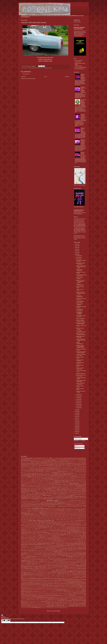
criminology (29, 484)
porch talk (29, 546)
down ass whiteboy (47, 488)
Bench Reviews (55, 470)
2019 (76, 410)
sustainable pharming (48, 575)
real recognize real (25, 552)
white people (43, 602)
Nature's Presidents (78, 535)
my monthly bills (49, 534)
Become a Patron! (77, 22)
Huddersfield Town (24, 510)
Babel (30, 468)
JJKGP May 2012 (32, 518)
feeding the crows (66, 494)
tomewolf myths (41, 592)
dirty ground (66, 487)
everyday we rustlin (67, 492)
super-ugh (68, 574)
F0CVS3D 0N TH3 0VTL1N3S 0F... (80, 310)
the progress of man (64, 586)
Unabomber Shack (72, 594)
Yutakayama (61, 608)
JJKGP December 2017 (37, 516)
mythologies (40, 535)
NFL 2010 (23, 537)
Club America (28, 481)
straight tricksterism (41, 571)
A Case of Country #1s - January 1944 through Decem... (81, 340)
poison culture (59, 545)
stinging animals (25, 571)
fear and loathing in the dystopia (56, 494)
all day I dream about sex (55, 463)
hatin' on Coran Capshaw (58, 506)
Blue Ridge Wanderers (28, 473)
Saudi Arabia (33, 559)
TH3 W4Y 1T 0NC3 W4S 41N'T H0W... (81, 355)
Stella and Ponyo (83, 570)
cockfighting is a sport (35, 481)
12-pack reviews (80, 458)
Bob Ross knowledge (43, 473)
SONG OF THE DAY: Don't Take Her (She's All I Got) (81, 293)
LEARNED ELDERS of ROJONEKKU (57, 522)
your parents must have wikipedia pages (47, 608)
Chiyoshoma (23, 480)
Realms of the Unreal (47, 552)
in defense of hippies (73, 512)
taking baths (68, 576)
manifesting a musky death (81, 527)
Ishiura (82, 513)
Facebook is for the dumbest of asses (72, 493)
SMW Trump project (29, 568)
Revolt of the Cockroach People (44, 554)
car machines (30, 68)
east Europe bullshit (72, 490)
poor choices (23, 546)
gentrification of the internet (75, 501)
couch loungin (48, 482)
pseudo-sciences (65, 547)
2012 (76, 422)
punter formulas (23, 548)
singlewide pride (33, 565)
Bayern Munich (23, 469)
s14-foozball (32, 558)
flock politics (23, 497)
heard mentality (31, 507)
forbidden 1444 (68, 498)
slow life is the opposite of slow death (36, 566)
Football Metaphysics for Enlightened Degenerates (74, 497)
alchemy (43, 463)
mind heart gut (52, 530)
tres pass (25, 594)
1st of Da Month (44, 459)
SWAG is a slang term (56, 575)
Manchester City (64, 527)
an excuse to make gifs (48, 464)
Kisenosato (58, 519)
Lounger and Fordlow (55, 525)
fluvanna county (35, 497)
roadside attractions (82, 554)
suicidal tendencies (80, 573)
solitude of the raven (69, 568)
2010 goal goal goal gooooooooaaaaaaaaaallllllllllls (76, 459)
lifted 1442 (51, 523)
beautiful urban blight (81, 469)
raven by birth (68, 550)
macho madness (33, 527)
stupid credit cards (34, 573)
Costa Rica (43, 482)
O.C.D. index (38, 539)
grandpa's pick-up (75, 503)
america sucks (35, 464)
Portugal (48, 546)
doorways (40, 488)
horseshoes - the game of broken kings (63, 508)
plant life (68, 543)
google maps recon (31, 503)
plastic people (38, 545)
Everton (61, 492)
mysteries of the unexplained (81, 534)
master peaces (50, 528)
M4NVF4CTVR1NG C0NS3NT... (80, 360)
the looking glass (60, 585)
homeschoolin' (46, 508)
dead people (53, 485)
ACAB (71, 462)
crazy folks (83, 482)
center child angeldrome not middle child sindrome (54, 477)
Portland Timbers (43, 546)
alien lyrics (48, 463)
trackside (40, 593)
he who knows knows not (68, 506)
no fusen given (49, 537)
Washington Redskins (31, 599)
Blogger (59, 611)
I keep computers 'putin (48, 511)
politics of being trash (71, 545)
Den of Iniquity (58, 486)
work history (76, 604)
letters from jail (31, 523)
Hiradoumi (81, 507)
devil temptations (79, 486)
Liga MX (62, 523)
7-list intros (80, 461)
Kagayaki (39, 519)
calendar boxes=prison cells (57, 476)
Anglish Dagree (34, 465)
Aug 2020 (78, 396)
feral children (30, 496)
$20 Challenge (60, 458)
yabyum (44, 606)
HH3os (60, 507)
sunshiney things (61, 574)
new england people (41, 536)
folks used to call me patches (45, 497)
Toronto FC (61, 592)
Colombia (47, 481)
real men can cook (83, 551)
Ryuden (49, 557)
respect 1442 (68, 553)
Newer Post (24, 77)
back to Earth (44, 468)
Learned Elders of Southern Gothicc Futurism (73, 522)
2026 (76, 244)
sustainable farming (39, 575)
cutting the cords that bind (63, 484)
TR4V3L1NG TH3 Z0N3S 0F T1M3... (81, 261)
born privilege (62, 473)
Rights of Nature (62, 554)
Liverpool (47, 524)
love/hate (61, 525)
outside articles (28, 541)
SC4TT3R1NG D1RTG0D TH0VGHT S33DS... (81, 352)
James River (43, 515)
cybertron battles (73, 483)
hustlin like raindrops (44, 510)
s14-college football (25, 558)
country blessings (55, 482)
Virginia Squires (33, 598)
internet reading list (50, 513)
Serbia (68, 562)
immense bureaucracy (51, 512)
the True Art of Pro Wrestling (68, 587)
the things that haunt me (57, 587)
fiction (40, 496)
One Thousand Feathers (43, 540)
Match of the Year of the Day (60, 528)
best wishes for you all (67, 470)
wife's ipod (80, 602)
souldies (63, 569)
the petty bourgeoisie (37, 586)
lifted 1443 (57, 523)
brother (51, 474)
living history (68, 524)
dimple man (34, 487)
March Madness (43, 528)
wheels (59, 600)
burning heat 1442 (44, 475)
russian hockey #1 (43, 557)
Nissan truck (42, 537)
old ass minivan (81, 539)
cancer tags (67, 476)
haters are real (51, 506)
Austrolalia (83, 467)
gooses (38, 503)
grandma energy (68, 503)
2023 (76, 249)
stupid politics (64, 573)
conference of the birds (78, 481)
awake (22, 468)
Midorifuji (34, 530)
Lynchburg (72, 525)
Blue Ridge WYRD (35, 473)
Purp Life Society (30, 548)
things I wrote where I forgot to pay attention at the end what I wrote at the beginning (40, 590)
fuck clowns (74, 499)
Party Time (50, 541)
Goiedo (79, 502)
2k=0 (35, 461)
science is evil (30, 560)
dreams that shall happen (32, 490)
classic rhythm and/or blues (65, 480)
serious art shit (73, 562)
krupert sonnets (24, 521)
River (75, 554)
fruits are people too (61, 499)
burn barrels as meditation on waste (79, 474)
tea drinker (31, 577)
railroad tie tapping (82, 548)
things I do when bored (65, 588)
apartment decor (69, 465)
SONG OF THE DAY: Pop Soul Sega (81, 299)
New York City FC (61, 536)
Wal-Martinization (81, 598)
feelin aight (72, 494)
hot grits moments (78, 508)
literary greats (31, 524)
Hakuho (78, 504)
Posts (76, 446)
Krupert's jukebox (32, 521)
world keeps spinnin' (43, 605)
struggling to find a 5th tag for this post (77, 571)
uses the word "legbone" (79, 596)
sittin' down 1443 (68, 565)
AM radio (83, 463)
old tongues (26, 540)
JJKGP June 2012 (57, 517)
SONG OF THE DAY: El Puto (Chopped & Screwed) (80, 281)
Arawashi (83, 465)
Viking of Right (78, 597)
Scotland (36, 560)
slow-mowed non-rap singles (51, 566)
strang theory (48, 571)
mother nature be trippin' (73, 531)
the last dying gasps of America (73, 582)
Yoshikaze (63, 606)
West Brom (34, 600)
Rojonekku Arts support (47, 556)
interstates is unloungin (66, 513)
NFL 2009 (82, 536)
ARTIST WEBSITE (25, 17)
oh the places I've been (52, 539)
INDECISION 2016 (81, 512)
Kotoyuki (84, 519)
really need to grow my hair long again (35, 552)
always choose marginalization (67, 463)
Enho (40, 492)
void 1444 (51, 598)
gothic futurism (44, 503)
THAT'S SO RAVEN (31, 579)
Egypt (47, 491)
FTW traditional (68, 499)
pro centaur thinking (31, 547)
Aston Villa (74, 467)
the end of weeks (45, 580)
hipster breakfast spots (74, 507)
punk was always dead (81, 547)
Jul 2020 (78, 398)
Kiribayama (53, 519)
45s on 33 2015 (58, 461)
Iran (79, 513)
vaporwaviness (57, 597)
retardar (35, 554)
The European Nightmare (57, 580)
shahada (68, 563)
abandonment (62, 462)
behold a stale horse (36, 470)
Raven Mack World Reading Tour (79, 550)
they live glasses (47, 588)
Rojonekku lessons (56, 556)
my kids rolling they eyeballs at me (32, 534)
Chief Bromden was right (47, 479)
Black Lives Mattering (46, 471)
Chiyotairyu (28, 480)
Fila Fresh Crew (54, 496)
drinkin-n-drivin (41, 490)
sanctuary (81, 558)
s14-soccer (60, 558)
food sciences (60, 497)
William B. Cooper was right (52, 603)
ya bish (40, 606)
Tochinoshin (78, 591)
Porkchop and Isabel (35, 546)
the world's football (78, 587)
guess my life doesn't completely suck (50, 504)
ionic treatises (74, 513)
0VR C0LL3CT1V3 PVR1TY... (79, 278)
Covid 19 (70, 482)
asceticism (69, 467)
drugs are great (48, 490)
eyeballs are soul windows (58, 493)
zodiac (65, 608)
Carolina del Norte (24, 477)
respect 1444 (82, 553)
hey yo (56, 507)
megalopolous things (30, 529)
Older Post (67, 77)
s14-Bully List (82, 557)
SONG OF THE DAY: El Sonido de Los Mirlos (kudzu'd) (83, 142)
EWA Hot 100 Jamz (40, 493)
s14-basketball (69, 557)
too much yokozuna (48, 592)
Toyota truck (84, 592)
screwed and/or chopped (58, 560)
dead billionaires (47, 485)
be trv (28, 469)
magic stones (40, 527)
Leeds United (84, 522)
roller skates (78, 556)
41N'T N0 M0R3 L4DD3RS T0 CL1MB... (81, 331)
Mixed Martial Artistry (74, 530)
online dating (63, 540)
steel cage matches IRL (75, 570)
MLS (81, 530)
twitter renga (54, 594)
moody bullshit (43, 531)
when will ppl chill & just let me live (29, 602)
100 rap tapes (66, 458)
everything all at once (76, 492)
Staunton (68, 570)
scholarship (23, 560)
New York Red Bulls (69, 536)
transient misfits (53, 593)
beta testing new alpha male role (77, 470)
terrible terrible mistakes (58, 577)
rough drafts (23, 557)
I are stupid (51, 510)
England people (35, 492)
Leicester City (24, 523)
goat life (56, 502)
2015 (76, 417)
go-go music (51, 502)
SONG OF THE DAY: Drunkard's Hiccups (80, 321)
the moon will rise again (76, 585)
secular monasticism (80, 560)
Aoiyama (63, 465)
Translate (82, 441)
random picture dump (40, 550)
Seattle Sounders (72, 560)
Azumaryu (26, 468)
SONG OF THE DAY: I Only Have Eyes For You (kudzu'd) (83, 117)
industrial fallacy (24, 513)
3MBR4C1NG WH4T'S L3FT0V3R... (80, 337)
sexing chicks (62, 563)
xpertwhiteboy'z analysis (74, 605)
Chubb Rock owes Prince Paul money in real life (39, 480)
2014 (76, 418)
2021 (76, 253)
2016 (76, 415)
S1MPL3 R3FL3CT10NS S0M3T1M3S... (81, 381)
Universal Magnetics (56, 596)
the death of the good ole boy (69, 579)
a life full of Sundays (35, 462)
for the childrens (44, 498)
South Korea (68, 569)
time (54, 591)
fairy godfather (23, 494)
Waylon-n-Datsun (43, 599)
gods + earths (70, 502)
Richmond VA (55, 554)
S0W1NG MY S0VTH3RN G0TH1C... (81, 307)
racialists (64, 548)
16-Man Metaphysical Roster (36, 459)
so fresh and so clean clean (39, 568)
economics (84, 490)
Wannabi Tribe (23, 599)
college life (41, 481)
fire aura (67, 496)
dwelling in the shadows (61, 490)
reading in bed (58, 551)
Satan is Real (27, 559)
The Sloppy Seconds (32, 587)
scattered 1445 (82, 559)
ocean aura (44, 539)
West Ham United (48, 600)
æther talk (81, 462)
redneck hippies (78, 552)
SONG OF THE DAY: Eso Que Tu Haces (81, 376)
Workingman (84, 604)
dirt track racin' (39, 487)
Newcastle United (76, 536)
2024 (76, 248)
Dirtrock (61, 487)
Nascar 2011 (47, 535)
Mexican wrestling (81, 529)
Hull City (29, 510)
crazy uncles (23, 484)
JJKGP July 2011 (26, 517)
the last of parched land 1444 (64, 584)
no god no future (56, 537)
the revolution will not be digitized (76, 586)
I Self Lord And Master (58, 511)
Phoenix (80, 542)
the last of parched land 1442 (37, 584)
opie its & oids (73, 540)
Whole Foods (50, 602)
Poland (65, 545)
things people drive (60, 590)
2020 (76, 254)
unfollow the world (79, 594)
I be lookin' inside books (78, 510)
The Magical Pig (67, 585)
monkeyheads (36, 531)
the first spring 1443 (65, 581)
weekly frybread (79, 599)
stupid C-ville (26, 573)
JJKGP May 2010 (81, 517)
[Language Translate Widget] (81, 439)
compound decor (58, 481)
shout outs (77, 564)
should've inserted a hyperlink (69, 564)
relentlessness (30, 553)
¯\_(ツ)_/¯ (47, 458)
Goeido (76, 502)
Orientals (79, 540)
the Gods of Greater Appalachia (28, 582)
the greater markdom (38, 582)
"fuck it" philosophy (25, 458)
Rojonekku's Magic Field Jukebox (67, 556)
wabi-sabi (56, 598)
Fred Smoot (29, 499)
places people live (47, 543)
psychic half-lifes (73, 547)
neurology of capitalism (32, 536)
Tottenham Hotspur (67, 592)
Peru (66, 542)
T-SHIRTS (40, 576)
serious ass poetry (81, 562)
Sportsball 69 (40, 570)
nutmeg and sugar (31, 539)
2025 (76, 246)
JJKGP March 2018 (74, 517)
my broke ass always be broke (73, 533)
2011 (76, 423)
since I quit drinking (26, 565)
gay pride (60, 501)
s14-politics (48, 558)
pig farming (39, 543)
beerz (28, 470)
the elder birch (39, 580)
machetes (26, 527)
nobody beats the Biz (64, 537)
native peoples (61, 535)
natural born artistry (69, 535)
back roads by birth (36, 468)
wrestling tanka (59, 605)
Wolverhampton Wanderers (40, 604)
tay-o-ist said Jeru (26, 577)
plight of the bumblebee (47, 545)
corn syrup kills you (26, 482)
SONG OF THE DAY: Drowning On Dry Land (81, 334)
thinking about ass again (70, 590)
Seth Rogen (23, 563)
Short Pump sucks (59, 564)
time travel (58, 591)
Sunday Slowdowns (47, 574)
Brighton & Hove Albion (44, 474)
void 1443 (45, 598)
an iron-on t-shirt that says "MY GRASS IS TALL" (64, 464)
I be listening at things (68, 510)
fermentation (36, 496)
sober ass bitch (56, 568)
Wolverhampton (32, 604)
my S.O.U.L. (73, 534)
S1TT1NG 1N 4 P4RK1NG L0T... (80, 296)
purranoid (43, 548)
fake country (29, 494)
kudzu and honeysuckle (46, 521)
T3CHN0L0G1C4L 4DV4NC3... (79, 304)
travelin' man (76, 593)
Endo (30, 492)
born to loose (68, 473)
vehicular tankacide (63, 597)
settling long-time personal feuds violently (33, 563)
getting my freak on (29, 502)
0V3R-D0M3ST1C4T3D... (81, 373)
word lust (71, 604)
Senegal (47, 562)
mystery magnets (26, 535)
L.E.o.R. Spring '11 (71, 521)
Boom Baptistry (55, 473)
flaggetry (72, 496)
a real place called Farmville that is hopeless (49, 462)
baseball (71, 468)
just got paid (29, 519)
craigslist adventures (76, 482)
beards (44, 469)
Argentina (23, 467)
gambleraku (34, 68)
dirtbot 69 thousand (47, 487)
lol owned (27, 525)
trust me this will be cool (32, 594)
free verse (40, 499)
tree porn (84, 593)
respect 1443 (75, 553)
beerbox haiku (23, 470)
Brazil (38, 474)
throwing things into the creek (37, 591)
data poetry (41, 485)
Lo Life (82, 524)
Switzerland (23, 576)
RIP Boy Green (70, 554)
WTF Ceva (66, 605)
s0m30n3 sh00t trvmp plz (56, 557)
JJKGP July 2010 (83, 516)
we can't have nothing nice (60, 599)
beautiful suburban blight (71, 469)
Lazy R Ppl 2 (35, 522)
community (51, 481)
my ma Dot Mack (42, 534)
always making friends (77, 463)
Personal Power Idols (59, 542)
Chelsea (33, 479)
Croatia (34, 484)
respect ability (30, 555)
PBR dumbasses (67, 541)
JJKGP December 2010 (27, 516)
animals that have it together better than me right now (49, 465)
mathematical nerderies (70, 528)
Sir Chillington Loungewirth (42, 565)
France (74, 498)
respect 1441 (61, 553)
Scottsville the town (42, 560)
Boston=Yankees (75, 473)
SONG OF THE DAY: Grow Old (80, 363)
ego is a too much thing (40, 491)
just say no (35, 519)
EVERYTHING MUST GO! (31, 493)
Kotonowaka (74, 519)
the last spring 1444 (43, 585)
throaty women (28, 591)
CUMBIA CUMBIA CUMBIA (53, 484)
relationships (23, 553)
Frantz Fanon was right (81, 498)
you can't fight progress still (82, 606)
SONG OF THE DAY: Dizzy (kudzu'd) (83, 130)
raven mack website (79, 60)
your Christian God (35, 608)
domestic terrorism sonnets (32, 488)
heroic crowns (51, 507)
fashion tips (42, 494)
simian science (83, 564)
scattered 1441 (52, 559)
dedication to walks (33, 486)
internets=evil (57, 513)
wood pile (66, 604)
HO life (85, 507)
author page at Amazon (79, 69)
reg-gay (84, 552)
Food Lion (53, 497)
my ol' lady (56, 534)
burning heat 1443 (53, 475)
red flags (63, 552)
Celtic (43, 477)
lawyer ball (29, 522)
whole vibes (57, 602)
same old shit (76, 558)
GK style (39, 502)
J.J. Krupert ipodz (26, 514)
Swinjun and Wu (82, 575)
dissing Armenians (73, 487)
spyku (44, 570)
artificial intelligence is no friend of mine (41, 467)
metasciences (73, 529)
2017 (76, 413)
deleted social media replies (50, 486)
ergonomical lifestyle (50, 492)
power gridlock (61, 546)
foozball (37, 498)
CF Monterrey (66, 477)
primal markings (78, 546)
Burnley (69, 475)
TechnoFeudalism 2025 (38, 577)
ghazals (35, 502)
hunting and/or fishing (35, 510)
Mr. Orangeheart (34, 533)
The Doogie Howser (31, 580)
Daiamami (81, 484)
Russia (37, 557)
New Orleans (49, 536)
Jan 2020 (78, 408)
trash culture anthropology (67, 593)
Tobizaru (73, 591)
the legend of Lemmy (52, 585)
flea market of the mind (79, 496)
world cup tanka (26, 605)
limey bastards (83, 523)
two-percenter (60, 594)
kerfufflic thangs (47, 519)
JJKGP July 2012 (33, 517)
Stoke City (30, 571)
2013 (76, 420)
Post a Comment (26, 74)
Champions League (73, 477)
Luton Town (67, 525)
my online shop (78, 62)
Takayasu (58, 576)
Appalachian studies (77, 465)
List (26, 524)
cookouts (84, 481)
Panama (46, 541)
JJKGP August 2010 (74, 515)
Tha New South (75, 577)
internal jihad (42, 513)
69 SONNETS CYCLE (74, 461)
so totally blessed (49, 568)
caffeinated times (48, 476)
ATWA (79, 467)
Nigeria (27, 537)
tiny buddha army (66, 591)
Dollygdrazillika (24, 488)
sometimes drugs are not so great (31, 569)
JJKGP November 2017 (52, 518)
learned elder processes (44, 522)
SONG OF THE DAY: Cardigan (80, 329)
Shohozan (46, 564)
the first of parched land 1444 (44, 581)
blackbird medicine (61, 471)
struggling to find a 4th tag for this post (59, 571)
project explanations (39, 547)
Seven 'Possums (44, 563)
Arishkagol (28, 467)
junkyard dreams (80, 518)
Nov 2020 (78, 257)
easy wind (79, 490)
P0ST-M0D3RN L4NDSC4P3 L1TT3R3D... (79, 313)
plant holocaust (62, 543)
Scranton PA (50, 560)
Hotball (84, 508)
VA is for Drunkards (37, 597)
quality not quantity (57, 548)
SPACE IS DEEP (81, 569)
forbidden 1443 (60, 498)
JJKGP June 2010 (41, 517)
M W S (22, 527)
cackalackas (36, 476)
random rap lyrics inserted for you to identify (54, 550)
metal (67, 529)
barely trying (66, 468)
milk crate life (45, 530)
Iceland (32, 512)
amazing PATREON (72, 16)
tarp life (81, 576)
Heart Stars (37, 507)
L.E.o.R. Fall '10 (63, 521)
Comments (77, 448)
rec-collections (56, 552)
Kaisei (43, 519)
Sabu (71, 558)
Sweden (68, 575)
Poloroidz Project (81, 545)
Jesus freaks (50, 515)
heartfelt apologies (44, 507)
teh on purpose (46, 577)
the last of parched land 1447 (77, 584)
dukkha (54, 490)
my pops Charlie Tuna (64, 534)
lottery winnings (47, 525)
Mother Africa (63, 531)
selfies (42, 562)
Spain (22, 570)
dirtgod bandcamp (78, 66)
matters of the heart (80, 528)
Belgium (43, 470)
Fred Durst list (23, 499)
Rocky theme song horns (38, 556)
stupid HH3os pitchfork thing (54, 573)
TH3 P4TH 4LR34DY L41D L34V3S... (80, 302)
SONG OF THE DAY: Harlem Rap (80, 369)
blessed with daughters (70, 471)
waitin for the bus (68, 598)
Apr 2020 (78, 403)
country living (63, 482)
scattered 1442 (60, 559)
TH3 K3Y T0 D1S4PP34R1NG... (80, 285)
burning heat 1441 (35, 475)
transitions (59, 593)
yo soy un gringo (57, 606)
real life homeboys (70, 551)
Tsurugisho (39, 594)
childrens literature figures (58, 479)
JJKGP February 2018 (56, 516)
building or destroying (67, 474)
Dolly (84, 487)
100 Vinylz (73, 458)
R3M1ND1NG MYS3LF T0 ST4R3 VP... (80, 264)
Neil (26, 536)
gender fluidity (66, 501)
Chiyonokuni (83, 479)
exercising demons (48, 493)
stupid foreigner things (43, 573)
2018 (76, 411)
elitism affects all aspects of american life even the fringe (69, 491)
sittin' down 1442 (60, 565)
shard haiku (73, 563)
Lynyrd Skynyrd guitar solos (80, 525)
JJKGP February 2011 (46, 516)
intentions (37, 513)
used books (71, 596)
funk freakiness (24, 501)
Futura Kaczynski (31, 501)
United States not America (44, 596)
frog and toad (54, 499)
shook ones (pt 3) (52, 564)
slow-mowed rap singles (62, 566)
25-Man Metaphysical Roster (27, 461)
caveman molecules (37, 477)
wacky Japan (61, 598)
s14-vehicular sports (66, 558)
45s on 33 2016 (65, 461)
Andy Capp (29, 465)
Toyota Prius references (76, 592)
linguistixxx (23, 524)
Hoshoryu (73, 508)
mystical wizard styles (33, 535)
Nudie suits (25, 539)
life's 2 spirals (38, 523)
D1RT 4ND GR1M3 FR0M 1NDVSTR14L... (81, 276)
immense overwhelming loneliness (63, 512)
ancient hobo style (79, 464)
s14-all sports (63, 557)
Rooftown (83, 556)
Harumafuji (45, 506)
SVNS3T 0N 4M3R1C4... (81, 319)
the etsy (50, 580)
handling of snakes (38, 506)
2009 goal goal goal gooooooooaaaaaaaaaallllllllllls (57, 459)
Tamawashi (77, 576)
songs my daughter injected (56, 569)
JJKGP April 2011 (65, 515)
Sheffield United (80, 563)
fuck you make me (80, 499)
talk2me (72, 576)
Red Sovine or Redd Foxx (70, 552)
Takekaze (63, 576)
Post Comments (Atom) (31, 79)
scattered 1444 (75, 559)
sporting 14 (33, 570)
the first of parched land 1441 (69, 580)
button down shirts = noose (76, 475)
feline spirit (84, 494)
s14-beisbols (76, 557)
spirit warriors (27, 570)
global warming (44, 502)
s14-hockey (38, 558)
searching (67, 560)
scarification (46, 559)
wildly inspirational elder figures (41, 603)
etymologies (56, 492)
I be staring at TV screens (31, 511)
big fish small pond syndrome (30, 471)
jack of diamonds (36, 515)
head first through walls (78, 506)
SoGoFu (62, 568)
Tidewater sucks (46, 591)
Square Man (49, 570)
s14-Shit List (54, 558)
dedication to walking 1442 (75, 485)
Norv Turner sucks (71, 537)
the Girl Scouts (84, 581)
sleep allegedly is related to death (80, 565)
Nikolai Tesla (32, 537)
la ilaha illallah (79, 521)
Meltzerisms (46, 529)
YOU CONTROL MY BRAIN (26, 608)
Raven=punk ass (51, 551)
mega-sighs (23, 529)
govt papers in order (53, 503)
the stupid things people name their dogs (43, 587)
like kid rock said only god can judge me (72, 523)
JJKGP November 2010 (41, 518)
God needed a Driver (63, 502)
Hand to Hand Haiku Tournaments (27, 506)
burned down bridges (25, 475)
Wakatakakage (75, 598)
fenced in (24, 496)
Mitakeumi (67, 530)
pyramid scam (49, 548)
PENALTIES (73, 541)
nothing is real (83, 537)
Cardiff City (79, 476)
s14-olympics (43, 558)
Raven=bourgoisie (24, 551)
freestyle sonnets (46, 499)
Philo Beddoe (70, 542)
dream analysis (77, 488)
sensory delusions (53, 562)
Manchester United (72, 527)
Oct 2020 (78, 259)
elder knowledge (53, 491)
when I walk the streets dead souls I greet (78, 600)
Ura (63, 596)
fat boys (48, 494)
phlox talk (75, 542)
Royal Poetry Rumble (30, 557)
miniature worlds (60, 530)
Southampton (74, 569)
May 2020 (78, 401)
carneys (83, 476)
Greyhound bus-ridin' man (36, 504)
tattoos (85, 576)
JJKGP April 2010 (57, 515)
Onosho (68, 540)
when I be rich (65, 600)
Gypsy (68, 504)
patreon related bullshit (58, 541)
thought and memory (78, 590)
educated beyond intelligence (28, 491)
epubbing (44, 492)
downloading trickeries (56, 488)
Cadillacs (42, 476)
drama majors (70, 488)
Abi (68, 462)
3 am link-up (39, 461)
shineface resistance (31, 564)
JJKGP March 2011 (66, 517)
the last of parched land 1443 (50, 584)
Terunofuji (64, 577)
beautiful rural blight (62, 469)
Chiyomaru (78, 479)
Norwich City (77, 537)
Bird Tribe (38, 471)
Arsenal (32, 467)
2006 (76, 432)
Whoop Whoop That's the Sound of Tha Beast (68, 602)
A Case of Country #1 (26, 462)
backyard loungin (53, 468)
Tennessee (51, 577)
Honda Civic (53, 508)
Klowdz (70, 519)
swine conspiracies (74, 575)
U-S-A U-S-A (65, 594)
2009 (76, 427)
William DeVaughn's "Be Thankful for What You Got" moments (71, 603)
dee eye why (42, 486)
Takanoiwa (49, 576)
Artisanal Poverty (64, 467)
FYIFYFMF (37, 501)
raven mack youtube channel (80, 67)
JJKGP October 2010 (61, 518)
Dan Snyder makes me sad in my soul (32, 485)
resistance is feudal (46, 553)
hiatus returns (66, 507)
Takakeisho (45, 576)
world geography (34, 605)
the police (44, 586)
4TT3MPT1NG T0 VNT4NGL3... (79, 270)
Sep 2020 (78, 394)
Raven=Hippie (37, 551)
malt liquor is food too (56, 527)
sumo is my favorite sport (36, 574)
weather (73, 599)
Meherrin (37, 529)
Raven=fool (31, 551)
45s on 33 (50, 461)
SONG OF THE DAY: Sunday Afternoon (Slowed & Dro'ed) (80, 347)
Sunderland (54, 574)
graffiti (60, 503)
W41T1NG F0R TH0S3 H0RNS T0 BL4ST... (80, 323)
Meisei (42, 529)
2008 (76, 428)
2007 (76, 430)
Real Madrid (77, 551)
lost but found (39, 525)
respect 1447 (24, 554)
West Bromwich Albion (40, 600)
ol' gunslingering (74, 539)
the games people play (75, 581)
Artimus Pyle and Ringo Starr (54, 467)
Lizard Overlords (76, 524)
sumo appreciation (25, 574)
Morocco (48, 531)
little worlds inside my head (39, 524)
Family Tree (36, 494)
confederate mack (68, 481)
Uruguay (66, 596)
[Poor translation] (8, 620)
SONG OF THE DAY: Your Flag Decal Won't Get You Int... (81, 267)
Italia (85, 513)
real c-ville (64, 551)
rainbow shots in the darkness (29, 550)
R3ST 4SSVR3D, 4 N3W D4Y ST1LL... (81, 316)
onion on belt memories (44, 68)
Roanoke (25, 556)
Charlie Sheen (28, 479)
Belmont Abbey (49, 470)
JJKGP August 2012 (83, 515)
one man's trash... (33, 540)
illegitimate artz (42, 512)
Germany (23, 502)
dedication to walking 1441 (63, 485)
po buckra (54, 545)
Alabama (38, 463)
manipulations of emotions (34, 528)
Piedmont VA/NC (32, 543)
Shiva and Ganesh (40, 564)
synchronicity (28, 576)
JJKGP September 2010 (71, 518)
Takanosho (54, 576)
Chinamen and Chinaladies (69, 479)
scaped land (39, 559)
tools (53, 592)
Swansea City (63, 575)
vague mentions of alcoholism (48, 597)
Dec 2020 (78, 256)
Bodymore (49, 473)
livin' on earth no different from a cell (57, 524)
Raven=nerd (44, 551)
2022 (76, 251)
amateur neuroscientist (25, 464)
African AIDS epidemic (31, 463)
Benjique (61, 470)
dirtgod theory (55, 487)
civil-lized (50, 480)
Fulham (85, 499)
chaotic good (80, 477)
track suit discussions (33, 593)
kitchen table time (64, 519)
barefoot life (61, 468)
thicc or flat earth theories (55, 588)
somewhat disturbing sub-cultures (45, 569)
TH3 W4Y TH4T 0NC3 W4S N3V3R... (80, 384)
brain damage (32, 474)
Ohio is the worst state (63, 539)
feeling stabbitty (78, 494)
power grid (53, 546)
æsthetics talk (76, 462)
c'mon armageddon (28, 476)
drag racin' (64, 488)
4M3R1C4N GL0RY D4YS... (80, 366)
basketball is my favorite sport (79, 468)
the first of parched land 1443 (31, 581)
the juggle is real (62, 582)
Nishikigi (37, 537)
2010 (76, 425)
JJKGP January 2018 (74, 516)
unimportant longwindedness (32, 596)
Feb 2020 (78, 406)
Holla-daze (29, 508)
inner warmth (32, 513)
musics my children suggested (54, 533)
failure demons (82, 493)
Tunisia (43, 594)
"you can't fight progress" (37, 458)
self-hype (30, 562)
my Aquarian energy (63, 533)
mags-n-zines (47, 527)
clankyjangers (57, 480)
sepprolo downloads (61, 562)
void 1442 (50, 68)
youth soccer (56, 608)
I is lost (40, 511)
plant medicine (74, 543)
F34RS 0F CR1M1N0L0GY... (80, 343)
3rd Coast (44, 461)
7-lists (85, 461)
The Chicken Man (58, 579)
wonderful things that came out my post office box (54, 604)
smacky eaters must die (72, 566)
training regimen (46, 593)
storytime (35, 571)
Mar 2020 (78, 404)
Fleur (84, 496)
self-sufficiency (37, 562)
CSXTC (45, 484)
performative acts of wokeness (49, 542)
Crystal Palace (40, 484)
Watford (37, 599)
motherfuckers (82, 531)
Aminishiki (41, 464)
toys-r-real (25, 593)
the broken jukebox (40, 579)
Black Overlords (54, 471)
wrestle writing (51, 605)
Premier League (70, 546)
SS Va (53, 570)
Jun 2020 (78, 399)
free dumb (34, 499)
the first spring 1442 (55, 581)
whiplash (38, 602)
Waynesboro (50, 599)
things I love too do (74, 588)
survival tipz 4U (31, 575)
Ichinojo (36, 512)
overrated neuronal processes (37, 541)
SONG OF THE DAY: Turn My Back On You (83, 154)
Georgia (83, 501)
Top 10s (57, 592)
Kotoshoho (79, 519)
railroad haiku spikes (71, 548)
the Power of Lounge (52, 586)
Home (45, 77)
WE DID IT (69, 599)
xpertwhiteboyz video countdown (32, 606)
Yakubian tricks (49, 606)
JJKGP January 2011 (65, 516)
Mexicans (23, 530)
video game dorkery (71, 597)
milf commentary (39, 530)
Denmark (63, 486)
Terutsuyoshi (69, 577)
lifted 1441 (44, 523)
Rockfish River (30, 556)
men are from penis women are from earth (57, 529)
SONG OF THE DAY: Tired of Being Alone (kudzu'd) (83, 76)
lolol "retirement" (33, 525)
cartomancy (30, 477)
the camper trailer (49, 579)
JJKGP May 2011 (24, 518)
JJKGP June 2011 (49, 517)
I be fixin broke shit (59, 510)
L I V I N (56, 521)
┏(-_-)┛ (54, 458)
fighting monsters (46, 496)
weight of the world (28, 600)
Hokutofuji (24, 508)
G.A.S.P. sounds (43, 501)
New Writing (54, 536)
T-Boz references (34, 576)
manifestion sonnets (24, 528)
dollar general (79, 487)
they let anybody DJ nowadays (37, 588)
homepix (38, 68)
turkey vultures (48, 594)
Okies (69, 539)
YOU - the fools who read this (71, 606)
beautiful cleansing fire (51, 469)
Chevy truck (38, 479)
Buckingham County (57, 474)
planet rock (55, 543)
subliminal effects (72, 573)
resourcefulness (54, 553)
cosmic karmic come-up (35, 482)
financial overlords (60, 496)
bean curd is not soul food (35, 469)
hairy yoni (73, 504)
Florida (29, 497)
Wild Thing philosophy (31, 603)
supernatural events (76, 574)
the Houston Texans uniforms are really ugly (51, 582)
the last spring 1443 (33, 585)
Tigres (50, 591)
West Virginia (55, 600)
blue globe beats (78, 471)
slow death (25, 566)
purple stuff (37, 548)
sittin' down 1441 (51, 565)
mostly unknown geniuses (55, 531)
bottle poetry (26, 474)
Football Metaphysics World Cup (27, 498)
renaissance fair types (37, 553)
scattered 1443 (68, 559)
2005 (76, 433)
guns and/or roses (62, 504)
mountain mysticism (25, 533)
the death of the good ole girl (80, 579)
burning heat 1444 (62, 475)
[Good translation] (3, 620)
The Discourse (24, 580)
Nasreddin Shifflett (54, 535)
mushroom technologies (42, 533)
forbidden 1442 (52, 498)
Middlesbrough (29, 530)
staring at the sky (60, 570)
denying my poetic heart (70, 486)
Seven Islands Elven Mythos (53, 563)
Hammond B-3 (83, 504)
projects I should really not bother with (52, 547)
